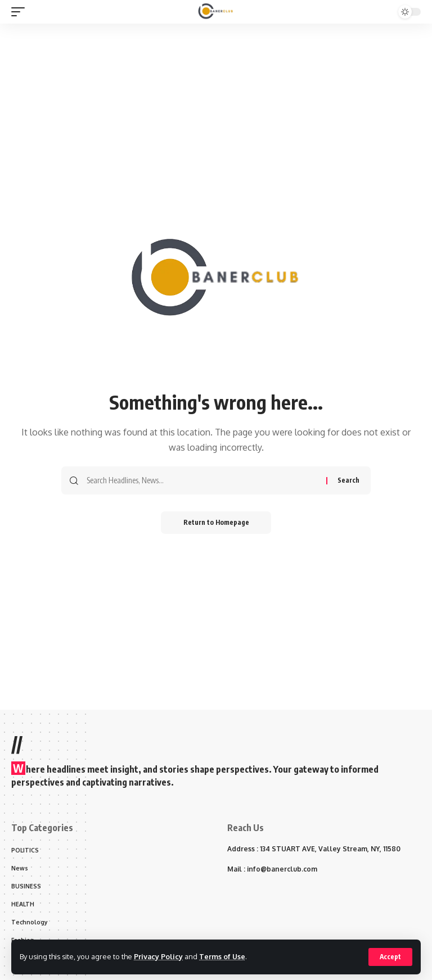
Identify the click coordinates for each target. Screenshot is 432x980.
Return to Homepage (216, 522)
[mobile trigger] (21, 12)
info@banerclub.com (282, 869)
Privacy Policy (159, 956)
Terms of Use (223, 956)
